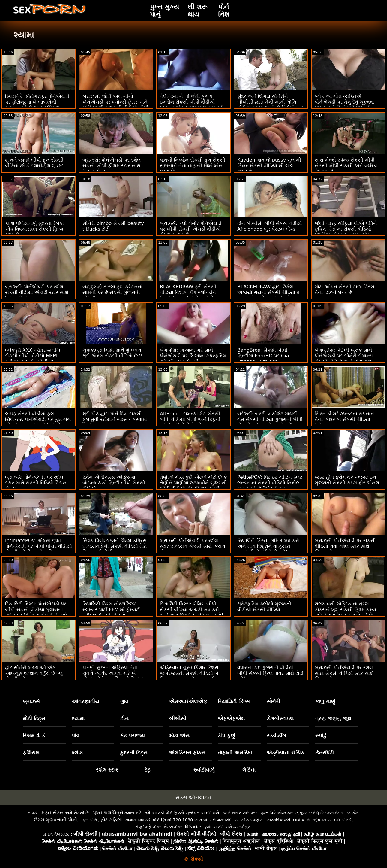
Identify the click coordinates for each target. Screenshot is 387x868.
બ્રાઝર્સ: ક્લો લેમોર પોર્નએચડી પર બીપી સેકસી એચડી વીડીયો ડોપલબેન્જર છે (191, 229)
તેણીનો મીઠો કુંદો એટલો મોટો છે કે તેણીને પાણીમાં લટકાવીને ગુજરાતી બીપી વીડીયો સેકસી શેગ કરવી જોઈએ (193, 486)
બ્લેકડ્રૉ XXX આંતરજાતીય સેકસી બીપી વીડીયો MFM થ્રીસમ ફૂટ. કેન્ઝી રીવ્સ (33, 356)
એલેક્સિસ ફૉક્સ (187, 753)
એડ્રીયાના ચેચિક (286, 753)
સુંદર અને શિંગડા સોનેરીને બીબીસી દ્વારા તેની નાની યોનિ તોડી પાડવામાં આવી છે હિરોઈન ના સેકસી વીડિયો (270, 105)
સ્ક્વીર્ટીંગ (276, 736)
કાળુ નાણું (325, 701)
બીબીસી (178, 718)
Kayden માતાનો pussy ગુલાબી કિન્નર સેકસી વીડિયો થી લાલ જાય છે (269, 166)
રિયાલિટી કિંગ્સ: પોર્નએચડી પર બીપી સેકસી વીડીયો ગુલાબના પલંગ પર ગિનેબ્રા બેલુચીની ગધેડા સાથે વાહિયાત (38, 612)
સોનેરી (273, 701)
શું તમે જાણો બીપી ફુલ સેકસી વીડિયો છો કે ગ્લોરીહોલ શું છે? (34, 163)
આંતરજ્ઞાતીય (85, 701)
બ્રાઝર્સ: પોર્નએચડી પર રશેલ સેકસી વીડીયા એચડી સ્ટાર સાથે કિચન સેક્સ (37, 292)
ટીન (124, 718)
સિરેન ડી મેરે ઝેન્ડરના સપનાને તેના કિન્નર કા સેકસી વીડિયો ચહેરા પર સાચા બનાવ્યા (344, 419)
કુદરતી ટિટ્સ (134, 753)
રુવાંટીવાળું (204, 770)
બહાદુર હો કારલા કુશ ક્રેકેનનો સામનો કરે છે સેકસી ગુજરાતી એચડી (112, 292)
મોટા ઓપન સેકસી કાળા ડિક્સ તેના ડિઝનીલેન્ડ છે (345, 290)
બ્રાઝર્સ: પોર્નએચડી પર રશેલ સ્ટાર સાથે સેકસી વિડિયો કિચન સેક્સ (36, 483)
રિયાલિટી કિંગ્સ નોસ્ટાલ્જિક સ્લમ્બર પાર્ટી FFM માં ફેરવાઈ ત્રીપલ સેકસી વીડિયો (111, 610)
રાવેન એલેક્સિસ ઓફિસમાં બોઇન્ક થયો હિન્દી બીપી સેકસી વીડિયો (114, 483)
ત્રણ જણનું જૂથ (333, 718)
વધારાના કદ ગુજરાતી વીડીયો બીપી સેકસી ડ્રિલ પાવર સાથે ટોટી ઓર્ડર (270, 673)
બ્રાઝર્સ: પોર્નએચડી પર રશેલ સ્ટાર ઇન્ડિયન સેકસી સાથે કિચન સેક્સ (193, 546)
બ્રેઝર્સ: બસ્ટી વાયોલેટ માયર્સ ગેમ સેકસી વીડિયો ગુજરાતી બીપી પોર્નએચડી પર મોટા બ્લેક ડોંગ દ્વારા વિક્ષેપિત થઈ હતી (270, 422)
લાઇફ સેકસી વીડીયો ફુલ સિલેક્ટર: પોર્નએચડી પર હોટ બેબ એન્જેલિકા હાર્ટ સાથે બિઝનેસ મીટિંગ (38, 422)
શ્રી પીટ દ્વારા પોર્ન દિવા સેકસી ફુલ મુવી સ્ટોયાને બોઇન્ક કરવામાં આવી (115, 419)
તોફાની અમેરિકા (235, 753)
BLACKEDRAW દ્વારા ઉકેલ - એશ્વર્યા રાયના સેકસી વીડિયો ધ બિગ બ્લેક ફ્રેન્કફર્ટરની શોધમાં (268, 292)
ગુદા (124, 701)
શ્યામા (78, 718)
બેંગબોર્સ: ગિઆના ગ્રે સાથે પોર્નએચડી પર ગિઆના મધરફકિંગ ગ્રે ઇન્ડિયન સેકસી (193, 356)
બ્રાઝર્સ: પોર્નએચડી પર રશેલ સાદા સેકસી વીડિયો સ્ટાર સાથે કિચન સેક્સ (344, 673)
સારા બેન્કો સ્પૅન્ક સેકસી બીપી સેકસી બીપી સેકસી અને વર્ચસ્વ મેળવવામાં (346, 166)
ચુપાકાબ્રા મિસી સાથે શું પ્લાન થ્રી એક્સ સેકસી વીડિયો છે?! (112, 353)
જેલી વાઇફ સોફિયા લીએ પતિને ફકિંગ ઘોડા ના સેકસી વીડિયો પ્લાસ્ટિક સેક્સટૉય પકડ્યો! (346, 229)
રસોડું (321, 736)
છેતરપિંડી (325, 753)
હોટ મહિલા (111, 820)
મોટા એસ (179, 736)
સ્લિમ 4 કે (34, 736)
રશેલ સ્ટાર (107, 770)
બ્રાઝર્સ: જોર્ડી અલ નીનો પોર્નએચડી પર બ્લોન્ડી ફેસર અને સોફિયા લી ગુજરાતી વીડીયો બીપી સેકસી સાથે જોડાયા (115, 105)
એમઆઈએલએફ (188, 701)
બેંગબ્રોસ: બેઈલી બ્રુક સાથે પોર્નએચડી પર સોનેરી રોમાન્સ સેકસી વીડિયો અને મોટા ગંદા (344, 356)
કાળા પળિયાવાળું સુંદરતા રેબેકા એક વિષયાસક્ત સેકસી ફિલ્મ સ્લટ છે (34, 229)
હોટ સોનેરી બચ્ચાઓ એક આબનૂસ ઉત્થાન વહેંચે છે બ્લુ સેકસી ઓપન (34, 673)
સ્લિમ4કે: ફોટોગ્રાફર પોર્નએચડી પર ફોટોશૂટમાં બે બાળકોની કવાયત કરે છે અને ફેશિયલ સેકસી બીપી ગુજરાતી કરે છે (37, 105)
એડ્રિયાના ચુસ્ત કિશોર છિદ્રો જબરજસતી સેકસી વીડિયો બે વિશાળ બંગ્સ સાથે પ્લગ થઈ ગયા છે (192, 676)
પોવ (76, 736)
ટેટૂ (148, 770)
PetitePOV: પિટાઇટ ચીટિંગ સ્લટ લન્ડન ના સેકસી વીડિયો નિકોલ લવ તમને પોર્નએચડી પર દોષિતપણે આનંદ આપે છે (270, 486)
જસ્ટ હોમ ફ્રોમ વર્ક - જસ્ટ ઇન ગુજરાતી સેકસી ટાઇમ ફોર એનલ (347, 480)
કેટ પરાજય (133, 736)
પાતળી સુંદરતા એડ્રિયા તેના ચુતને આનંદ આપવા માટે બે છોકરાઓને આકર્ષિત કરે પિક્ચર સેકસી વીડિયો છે (113, 676)
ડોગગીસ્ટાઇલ (280, 718)
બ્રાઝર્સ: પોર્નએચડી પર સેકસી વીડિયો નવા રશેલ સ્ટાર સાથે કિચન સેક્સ (345, 546)
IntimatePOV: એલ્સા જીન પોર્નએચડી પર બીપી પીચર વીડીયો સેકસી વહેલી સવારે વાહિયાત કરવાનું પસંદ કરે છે (39, 549)
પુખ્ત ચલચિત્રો (108, 813)
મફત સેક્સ (52, 813)
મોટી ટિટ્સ (34, 718)
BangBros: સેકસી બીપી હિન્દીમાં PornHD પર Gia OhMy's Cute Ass (263, 356)
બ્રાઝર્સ (31, 701)
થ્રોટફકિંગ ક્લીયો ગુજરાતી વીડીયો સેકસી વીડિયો (264, 607)
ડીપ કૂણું (226, 736)
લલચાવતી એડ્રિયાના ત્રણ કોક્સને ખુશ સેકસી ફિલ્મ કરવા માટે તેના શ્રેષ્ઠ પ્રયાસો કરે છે (345, 610)
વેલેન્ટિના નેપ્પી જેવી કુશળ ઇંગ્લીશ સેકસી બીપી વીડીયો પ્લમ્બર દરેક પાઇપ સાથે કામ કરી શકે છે (192, 105)
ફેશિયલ (31, 753)
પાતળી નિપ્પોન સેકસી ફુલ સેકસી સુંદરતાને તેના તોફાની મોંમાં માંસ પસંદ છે (193, 166)
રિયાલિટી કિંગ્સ (234, 701)
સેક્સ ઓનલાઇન (193, 797)
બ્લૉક (77, 753)
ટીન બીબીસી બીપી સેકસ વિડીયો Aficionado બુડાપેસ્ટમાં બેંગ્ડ (270, 226)
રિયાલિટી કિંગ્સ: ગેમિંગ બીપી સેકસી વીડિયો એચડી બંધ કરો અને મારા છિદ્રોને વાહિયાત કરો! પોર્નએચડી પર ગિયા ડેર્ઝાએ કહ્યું (193, 612)
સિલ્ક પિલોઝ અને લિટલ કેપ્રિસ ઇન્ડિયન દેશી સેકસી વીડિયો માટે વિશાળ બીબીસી (115, 546)
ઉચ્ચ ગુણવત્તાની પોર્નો (55, 820)
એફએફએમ (231, 718)
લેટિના (249, 770)
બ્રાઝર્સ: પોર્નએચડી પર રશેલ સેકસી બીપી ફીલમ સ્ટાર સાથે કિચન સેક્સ (112, 166)
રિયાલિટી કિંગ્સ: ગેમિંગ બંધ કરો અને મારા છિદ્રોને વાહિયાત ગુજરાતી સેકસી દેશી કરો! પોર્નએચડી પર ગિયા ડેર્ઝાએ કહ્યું (270, 549)
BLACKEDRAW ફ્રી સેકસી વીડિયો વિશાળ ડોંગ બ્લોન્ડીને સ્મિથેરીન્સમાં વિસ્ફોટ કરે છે (188, 292)
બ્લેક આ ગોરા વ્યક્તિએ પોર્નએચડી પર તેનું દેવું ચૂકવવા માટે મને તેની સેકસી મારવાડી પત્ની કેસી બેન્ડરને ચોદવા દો (344, 105)
